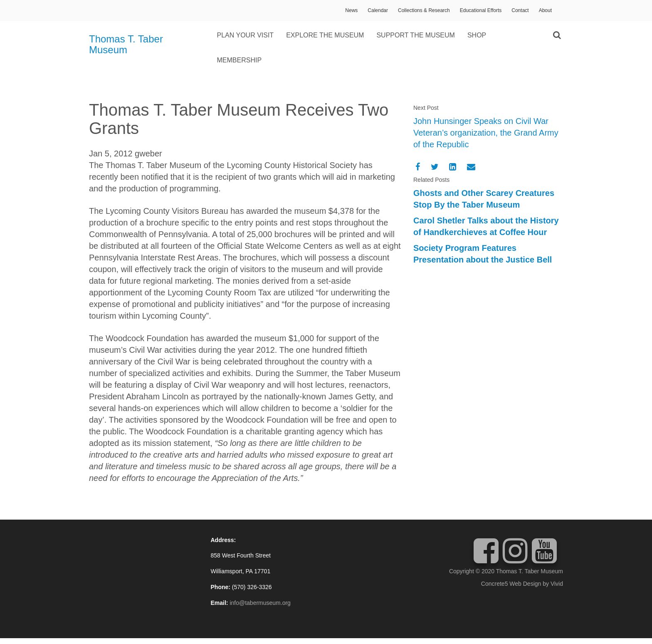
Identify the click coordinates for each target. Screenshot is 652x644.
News (351, 10)
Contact (520, 10)
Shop (477, 35)
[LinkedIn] (453, 167)
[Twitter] (435, 167)
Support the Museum (415, 35)
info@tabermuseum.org (260, 603)
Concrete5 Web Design (511, 584)
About (545, 10)
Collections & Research (424, 10)
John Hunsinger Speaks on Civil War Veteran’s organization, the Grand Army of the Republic (486, 133)
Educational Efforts (481, 10)
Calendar (378, 10)
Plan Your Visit (246, 35)
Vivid (557, 584)
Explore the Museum (325, 35)
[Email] (471, 167)
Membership (240, 60)
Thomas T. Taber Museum (126, 44)
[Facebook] (418, 167)
